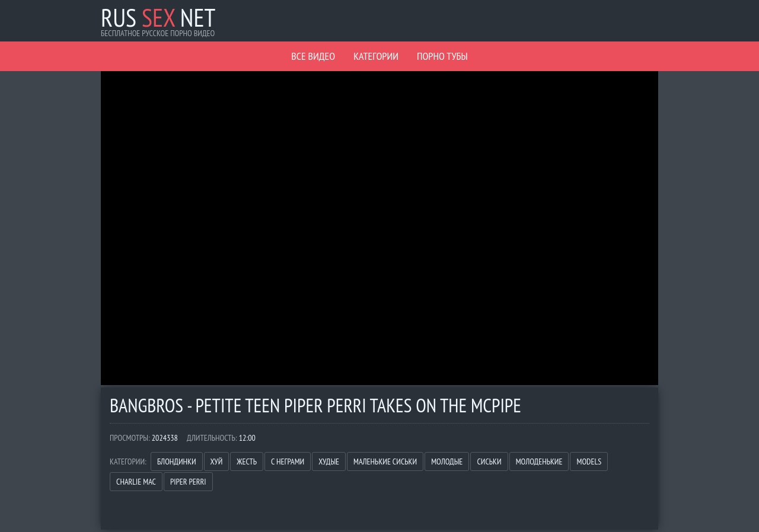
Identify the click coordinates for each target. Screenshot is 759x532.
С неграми (288, 462)
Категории (376, 56)
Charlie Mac (136, 482)
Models (589, 462)
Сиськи (489, 462)
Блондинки (177, 462)
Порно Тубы (442, 56)
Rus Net (158, 17)
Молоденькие (539, 462)
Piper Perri (188, 482)
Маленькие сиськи (385, 462)
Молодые (447, 462)
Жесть (247, 462)
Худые (329, 462)
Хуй (217, 462)
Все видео (313, 56)
